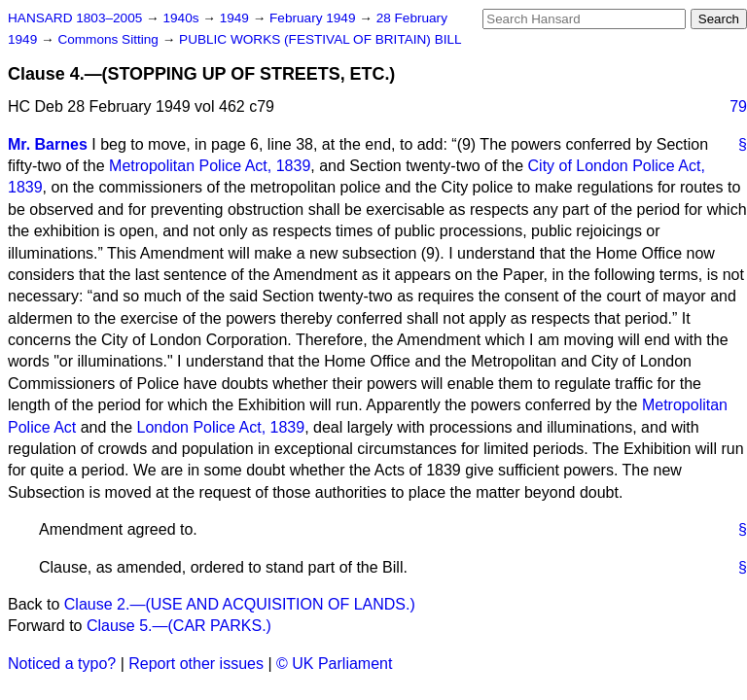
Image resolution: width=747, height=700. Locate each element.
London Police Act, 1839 (221, 427)
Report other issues (196, 664)
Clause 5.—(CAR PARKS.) (179, 626)
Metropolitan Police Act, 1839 (210, 166)
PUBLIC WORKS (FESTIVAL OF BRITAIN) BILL (320, 39)
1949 (236, 18)
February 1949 (314, 18)
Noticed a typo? (62, 664)
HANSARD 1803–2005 (75, 18)
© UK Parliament (334, 664)
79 (738, 106)
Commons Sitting (109, 39)
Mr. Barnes (48, 144)
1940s (182, 18)
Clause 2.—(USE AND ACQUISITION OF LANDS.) (240, 604)
